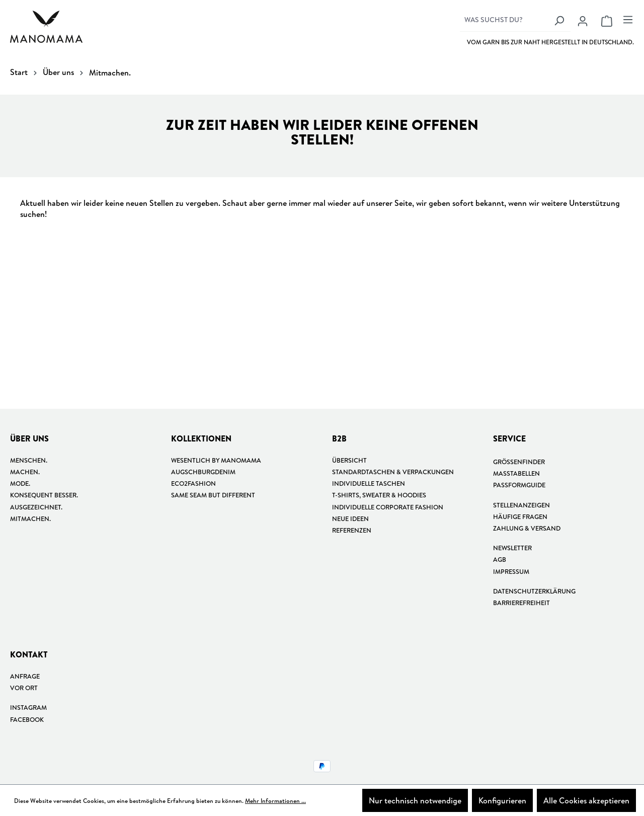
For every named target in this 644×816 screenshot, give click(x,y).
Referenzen (352, 530)
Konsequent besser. (44, 495)
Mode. (20, 483)
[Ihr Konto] (583, 21)
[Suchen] (559, 20)
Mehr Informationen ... (275, 801)
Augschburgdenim (203, 472)
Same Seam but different (213, 495)
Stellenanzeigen (521, 505)
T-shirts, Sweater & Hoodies (379, 495)
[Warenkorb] (607, 21)
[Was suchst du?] (504, 20)
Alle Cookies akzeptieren (586, 800)
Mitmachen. (30, 518)
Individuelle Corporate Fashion (388, 507)
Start (19, 72)
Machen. (25, 472)
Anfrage (25, 676)
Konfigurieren (502, 800)
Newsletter (512, 548)
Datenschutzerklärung (534, 591)
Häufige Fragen (520, 516)
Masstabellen (516, 473)
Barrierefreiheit (521, 603)
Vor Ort (24, 688)
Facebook (27, 719)
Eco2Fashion (193, 483)
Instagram (28, 707)
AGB (500, 559)
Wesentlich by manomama (216, 460)
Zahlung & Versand (527, 528)
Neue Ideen (350, 518)
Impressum (511, 571)
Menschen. (29, 460)
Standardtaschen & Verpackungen (393, 472)
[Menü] (626, 19)
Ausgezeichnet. (36, 507)
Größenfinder (519, 462)
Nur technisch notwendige (415, 800)
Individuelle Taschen (369, 483)
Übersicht (349, 460)
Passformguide (519, 485)
